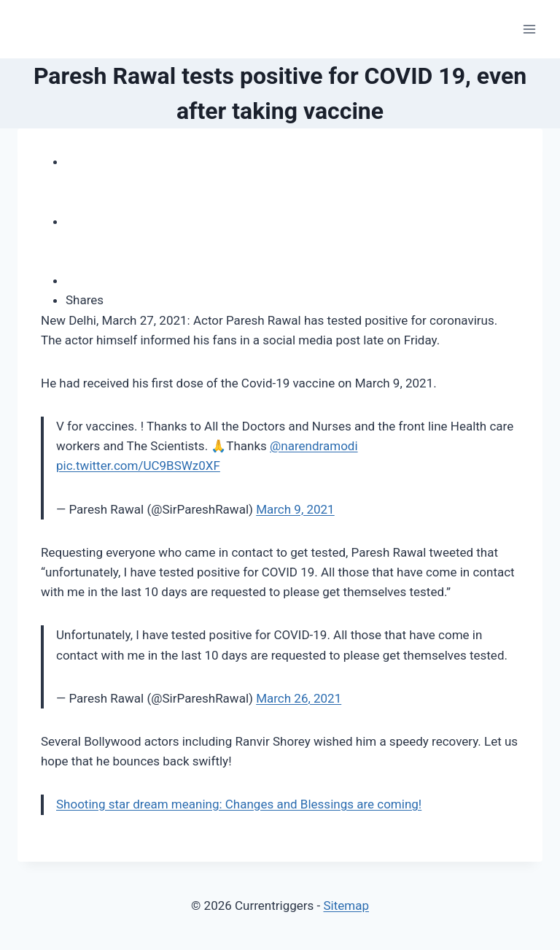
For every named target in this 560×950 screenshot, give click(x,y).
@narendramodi (314, 446)
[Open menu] (529, 29)
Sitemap (346, 905)
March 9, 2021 (295, 509)
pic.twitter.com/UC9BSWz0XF (138, 466)
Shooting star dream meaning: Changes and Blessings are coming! (239, 804)
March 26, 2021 (299, 698)
